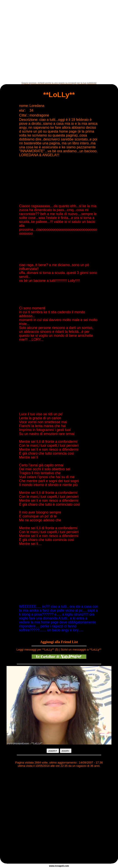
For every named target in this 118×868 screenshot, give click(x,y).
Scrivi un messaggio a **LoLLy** (81, 650)
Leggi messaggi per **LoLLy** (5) (38, 650)
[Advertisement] (41, 41)
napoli (61, 866)
